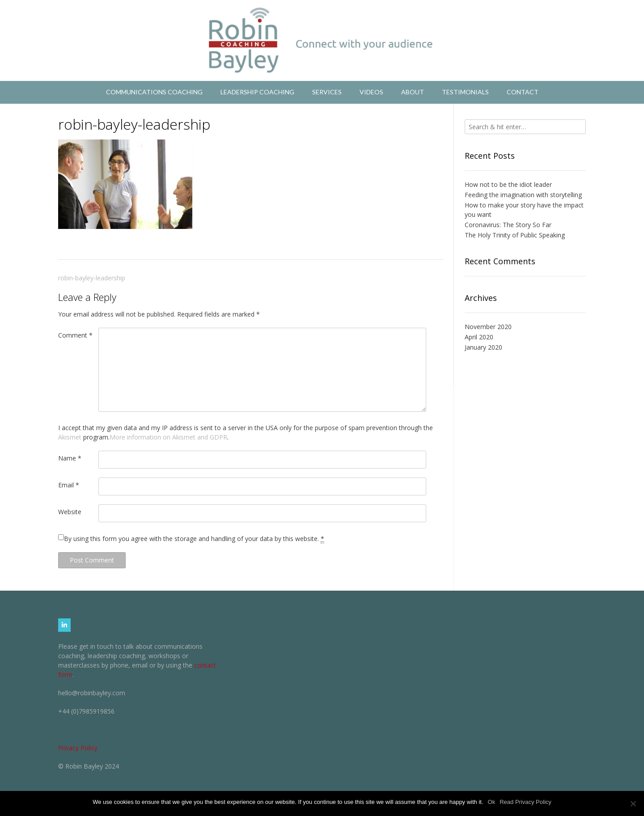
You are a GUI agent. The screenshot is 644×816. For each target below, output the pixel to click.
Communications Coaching (154, 92)
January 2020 (483, 347)
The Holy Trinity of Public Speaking (515, 235)
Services (327, 92)
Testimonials (465, 92)
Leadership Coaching (257, 92)
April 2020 (479, 337)
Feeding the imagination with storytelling (523, 195)
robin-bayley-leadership (92, 278)
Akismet (70, 437)
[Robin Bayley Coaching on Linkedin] (64, 625)
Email (69, 485)
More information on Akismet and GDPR (168, 437)
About (413, 92)
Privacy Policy (78, 748)
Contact (523, 92)
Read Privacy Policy (525, 802)
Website (70, 512)
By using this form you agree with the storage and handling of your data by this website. (194, 539)
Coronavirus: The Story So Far (508, 225)
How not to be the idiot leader (508, 184)
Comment (75, 335)
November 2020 (488, 327)
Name (70, 458)
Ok (492, 802)
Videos (371, 92)
